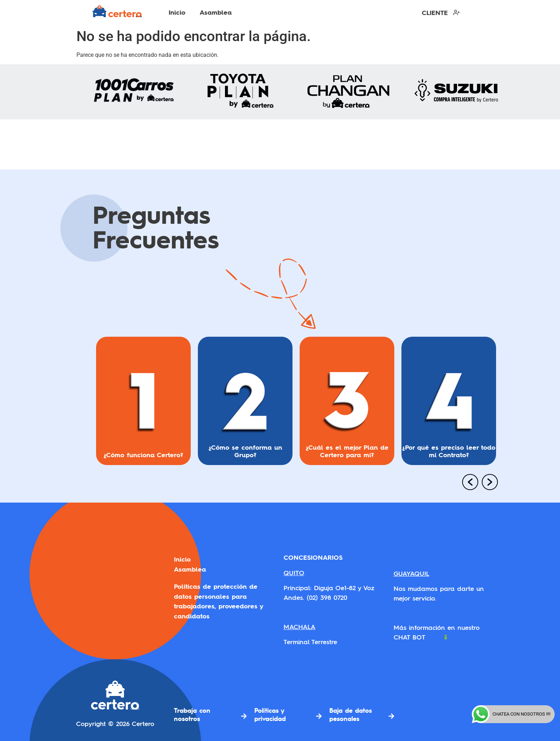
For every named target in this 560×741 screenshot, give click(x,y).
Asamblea (216, 12)
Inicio (177, 12)
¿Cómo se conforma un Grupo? (245, 451)
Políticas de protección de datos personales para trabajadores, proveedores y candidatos (218, 597)
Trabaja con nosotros (192, 714)
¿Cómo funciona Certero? (143, 455)
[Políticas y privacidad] (319, 716)
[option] (143, 404)
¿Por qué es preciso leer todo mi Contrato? (449, 451)
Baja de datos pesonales (351, 714)
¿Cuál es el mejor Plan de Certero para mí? (347, 451)
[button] (467, 483)
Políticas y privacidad (270, 714)
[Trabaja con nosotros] (244, 716)
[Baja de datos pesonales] (391, 716)
